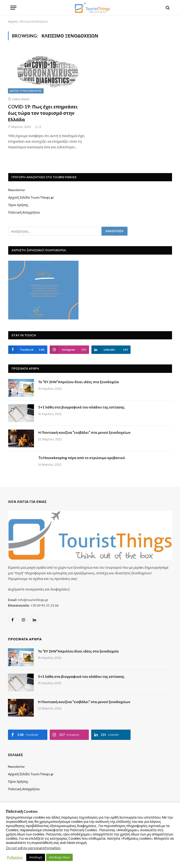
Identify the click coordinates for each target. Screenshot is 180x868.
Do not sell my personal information (33, 848)
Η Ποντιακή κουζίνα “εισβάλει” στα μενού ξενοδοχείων (84, 432)
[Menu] (13, 8)
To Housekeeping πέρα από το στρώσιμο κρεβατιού (82, 458)
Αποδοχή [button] (36, 857)
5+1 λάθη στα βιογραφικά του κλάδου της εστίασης (81, 407)
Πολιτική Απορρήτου (24, 212)
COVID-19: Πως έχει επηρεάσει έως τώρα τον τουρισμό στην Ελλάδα (43, 113)
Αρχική (13, 21)
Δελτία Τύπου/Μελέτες (26, 91)
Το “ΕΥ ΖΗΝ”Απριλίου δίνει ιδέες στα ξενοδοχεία (79, 382)
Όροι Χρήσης (18, 205)
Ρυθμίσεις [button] (15, 857)
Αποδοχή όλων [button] (59, 857)
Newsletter (17, 190)
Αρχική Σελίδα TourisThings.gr (31, 197)
